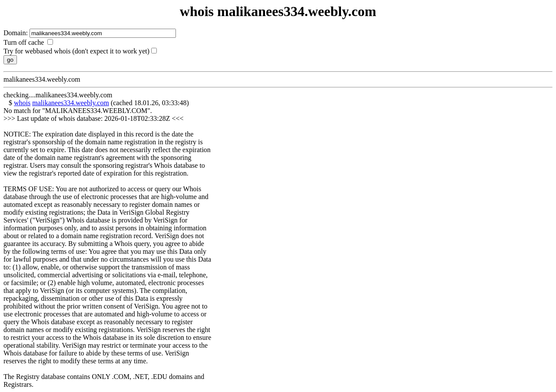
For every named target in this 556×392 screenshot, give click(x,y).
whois (22, 103)
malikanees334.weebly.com (71, 103)
